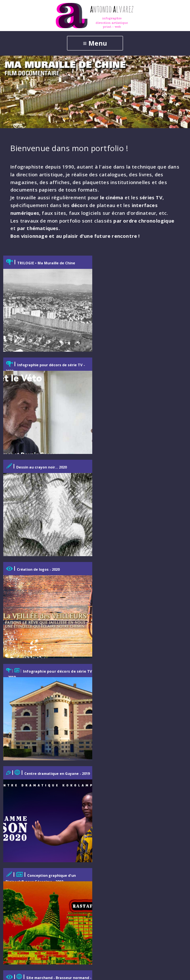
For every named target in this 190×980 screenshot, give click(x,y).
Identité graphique (30, 804)
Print (14, 770)
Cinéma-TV (21, 861)
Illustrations (22, 815)
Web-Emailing (24, 781)
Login (162, 970)
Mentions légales (28, 925)
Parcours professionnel (35, 914)
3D (11, 826)
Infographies (23, 793)
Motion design (25, 872)
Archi (14, 838)
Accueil (17, 758)
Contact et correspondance (40, 903)
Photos (16, 849)
